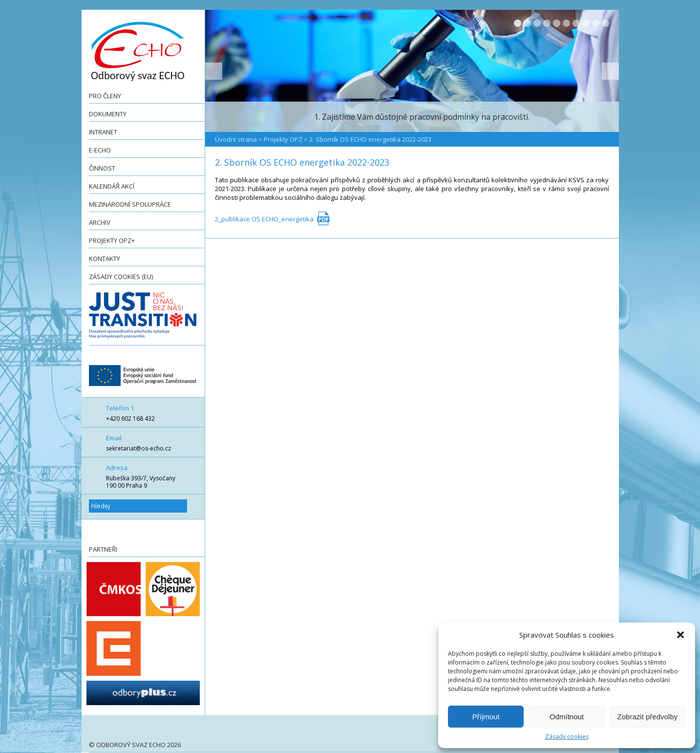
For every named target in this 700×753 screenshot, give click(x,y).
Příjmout (486, 717)
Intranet (103, 132)
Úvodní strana (236, 139)
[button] (680, 635)
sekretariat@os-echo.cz (138, 448)
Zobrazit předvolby (647, 717)
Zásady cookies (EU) (121, 277)
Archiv (100, 222)
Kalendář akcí (112, 186)
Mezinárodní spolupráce (130, 204)
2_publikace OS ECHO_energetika (264, 219)
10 (605, 23)
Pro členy (105, 96)
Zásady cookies (567, 737)
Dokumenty (108, 114)
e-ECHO (100, 150)
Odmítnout (567, 717)
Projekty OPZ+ (112, 240)
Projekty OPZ (283, 139)
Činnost (102, 168)
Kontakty (105, 258)
